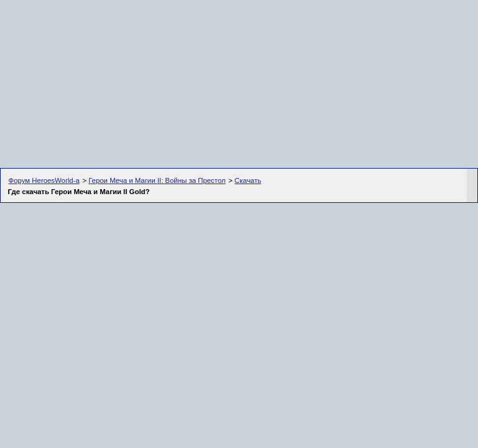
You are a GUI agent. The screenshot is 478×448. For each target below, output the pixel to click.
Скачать (248, 180)
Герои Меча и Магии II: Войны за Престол (157, 180)
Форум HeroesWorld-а (44, 180)
